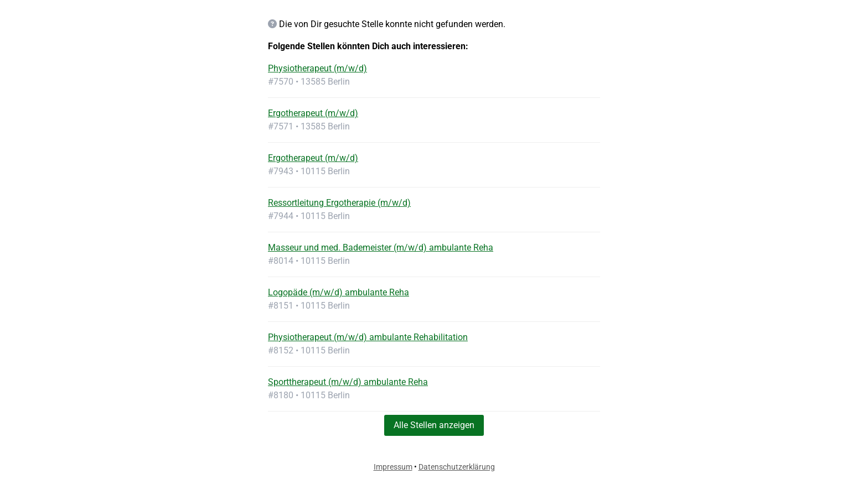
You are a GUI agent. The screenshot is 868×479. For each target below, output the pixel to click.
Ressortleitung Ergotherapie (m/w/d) (339, 203)
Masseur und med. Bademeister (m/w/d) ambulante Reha (381, 248)
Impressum (393, 467)
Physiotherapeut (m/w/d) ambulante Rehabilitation (368, 337)
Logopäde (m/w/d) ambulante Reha (339, 292)
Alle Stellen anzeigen (434, 425)
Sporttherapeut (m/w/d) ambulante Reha (348, 382)
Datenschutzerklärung (457, 467)
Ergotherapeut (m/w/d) (313, 113)
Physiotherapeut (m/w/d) (317, 68)
